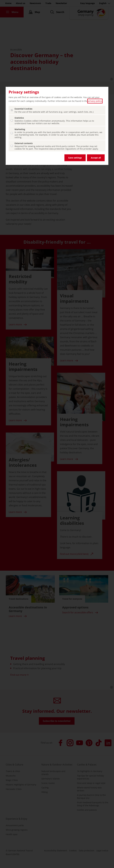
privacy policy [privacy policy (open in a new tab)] (95, 101)
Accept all (96, 158)
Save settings (75, 158)
